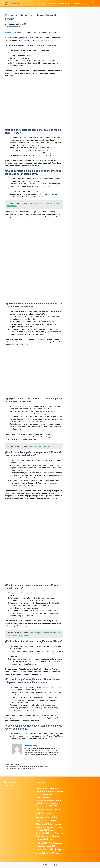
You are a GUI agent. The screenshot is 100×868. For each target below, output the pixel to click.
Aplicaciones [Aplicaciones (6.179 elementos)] (49, 791)
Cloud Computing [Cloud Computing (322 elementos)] (54, 798)
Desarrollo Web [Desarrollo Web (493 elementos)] (53, 801)
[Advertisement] (34, 94)
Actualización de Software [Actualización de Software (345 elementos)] (43, 788)
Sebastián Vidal (16, 27)
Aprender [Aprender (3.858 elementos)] (47, 795)
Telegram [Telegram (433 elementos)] (49, 846)
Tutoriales (17, 764)
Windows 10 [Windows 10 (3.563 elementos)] (48, 853)
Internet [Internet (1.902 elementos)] (52, 821)
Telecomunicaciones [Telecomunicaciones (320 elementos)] (41, 846)
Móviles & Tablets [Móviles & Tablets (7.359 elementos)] (46, 824)
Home (86, 3)
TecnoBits (52, 3)
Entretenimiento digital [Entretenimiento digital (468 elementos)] (42, 806)
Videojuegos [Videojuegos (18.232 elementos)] (56, 849)
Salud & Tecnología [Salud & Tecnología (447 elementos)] (47, 836)
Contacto (77, 3)
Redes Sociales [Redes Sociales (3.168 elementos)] (56, 833)
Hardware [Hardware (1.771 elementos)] (40, 818)
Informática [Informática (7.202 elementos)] (51, 817)
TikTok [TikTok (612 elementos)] (54, 846)
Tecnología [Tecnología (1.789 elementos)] (57, 843)
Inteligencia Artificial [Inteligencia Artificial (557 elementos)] (42, 821)
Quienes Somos (64, 3)
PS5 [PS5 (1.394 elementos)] (46, 830)
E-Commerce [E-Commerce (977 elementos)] (46, 803)
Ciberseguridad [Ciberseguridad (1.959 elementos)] (43, 798)
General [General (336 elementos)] (58, 806)
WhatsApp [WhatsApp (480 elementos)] (39, 853)
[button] (92, 3)
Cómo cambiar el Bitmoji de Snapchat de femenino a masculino (28, 766)
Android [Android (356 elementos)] (52, 788)
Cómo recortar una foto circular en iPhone (21, 768)
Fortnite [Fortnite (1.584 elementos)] (52, 806)
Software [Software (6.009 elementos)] (49, 839)
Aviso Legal (41, 3)
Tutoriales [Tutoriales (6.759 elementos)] (42, 849)
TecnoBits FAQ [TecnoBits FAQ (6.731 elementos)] (44, 843)
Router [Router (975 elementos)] (38, 836)
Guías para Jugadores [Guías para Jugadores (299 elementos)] (57, 814)
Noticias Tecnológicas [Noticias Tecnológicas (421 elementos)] (47, 827)
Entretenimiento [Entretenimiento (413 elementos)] (55, 803)
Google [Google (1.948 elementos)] (39, 809)
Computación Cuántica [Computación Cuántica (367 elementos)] (42, 801)
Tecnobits (9, 33)
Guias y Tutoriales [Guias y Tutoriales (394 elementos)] (47, 810)
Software (17, 33)
